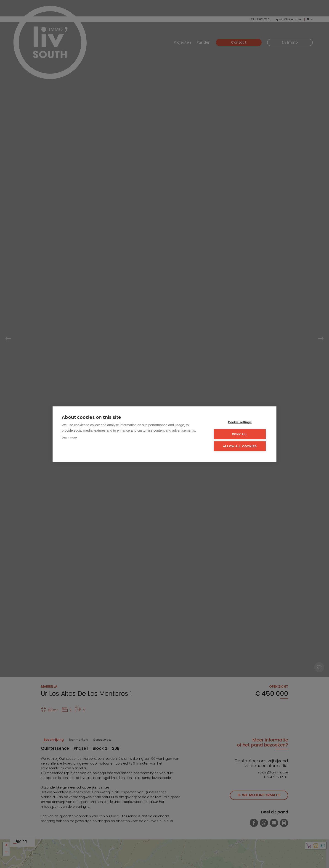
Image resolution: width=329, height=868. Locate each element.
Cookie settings (240, 422)
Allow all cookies (240, 446)
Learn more (69, 437)
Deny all (240, 434)
